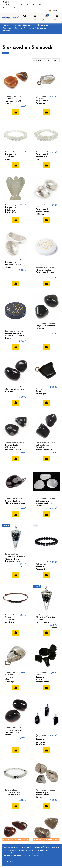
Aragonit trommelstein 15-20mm (13, 101)
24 (56, 60)
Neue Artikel (7, 8)
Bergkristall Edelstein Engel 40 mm (12, 210)
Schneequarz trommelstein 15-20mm (44, 503)
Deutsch (54, 11)
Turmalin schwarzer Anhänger (41, 742)
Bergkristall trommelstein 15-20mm (43, 212)
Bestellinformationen (10, 5)
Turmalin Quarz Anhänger (10, 679)
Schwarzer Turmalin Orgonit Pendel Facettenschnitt (15, 559)
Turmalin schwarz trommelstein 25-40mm (14, 732)
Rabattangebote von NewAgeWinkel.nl (33, 5)
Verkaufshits (18, 8)
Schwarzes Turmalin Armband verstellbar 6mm (11, 622)
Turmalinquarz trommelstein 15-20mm (44, 795)
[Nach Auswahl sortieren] (41, 60)
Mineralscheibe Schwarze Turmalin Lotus (15, 336)
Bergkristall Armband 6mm (11, 157)
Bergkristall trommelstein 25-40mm (14, 265)
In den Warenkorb (16, 112)
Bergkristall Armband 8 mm (42, 157)
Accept (10, 861)
